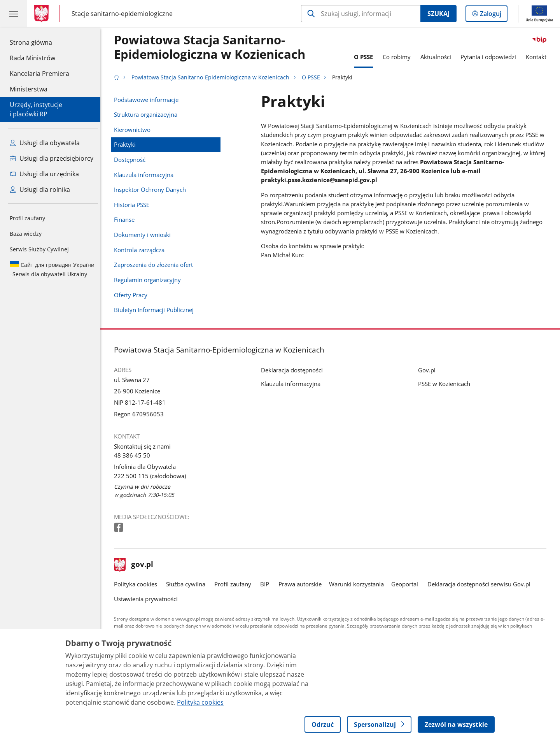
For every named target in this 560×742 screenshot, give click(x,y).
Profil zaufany (27, 218)
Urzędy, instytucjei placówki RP (36, 109)
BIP (267, 584)
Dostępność (132, 160)
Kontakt (538, 57)
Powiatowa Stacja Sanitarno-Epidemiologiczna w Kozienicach (212, 47)
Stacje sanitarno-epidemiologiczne (122, 14)
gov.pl (136, 565)
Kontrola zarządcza (141, 250)
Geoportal (407, 584)
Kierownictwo (134, 130)
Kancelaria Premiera (39, 74)
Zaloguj (493, 15)
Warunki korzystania (358, 584)
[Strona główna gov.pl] (43, 14)
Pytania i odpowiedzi (491, 57)
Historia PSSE (134, 205)
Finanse (126, 219)
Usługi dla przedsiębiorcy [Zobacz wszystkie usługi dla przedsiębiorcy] (52, 158)
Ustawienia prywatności (148, 599)
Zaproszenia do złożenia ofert (155, 265)
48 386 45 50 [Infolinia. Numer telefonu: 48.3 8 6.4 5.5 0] (134, 455)
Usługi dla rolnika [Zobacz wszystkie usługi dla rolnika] (40, 189)
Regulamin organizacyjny (149, 280)
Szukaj (438, 14)
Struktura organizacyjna (148, 114)
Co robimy (399, 57)
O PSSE (365, 57)
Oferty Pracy (133, 295)
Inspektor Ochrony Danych (152, 189)
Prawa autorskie (302, 584)
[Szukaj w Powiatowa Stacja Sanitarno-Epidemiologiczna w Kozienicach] (361, 14)
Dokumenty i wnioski (144, 235)
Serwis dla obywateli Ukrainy (52, 269)
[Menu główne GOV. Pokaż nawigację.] (14, 14)
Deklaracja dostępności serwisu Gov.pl (481, 584)
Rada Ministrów (32, 58)
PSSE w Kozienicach (446, 384)
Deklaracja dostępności (294, 370)
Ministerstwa (29, 89)
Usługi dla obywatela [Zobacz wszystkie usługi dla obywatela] (45, 143)
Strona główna (39, 42)
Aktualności (438, 57)
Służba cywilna (188, 584)
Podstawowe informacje (148, 100)
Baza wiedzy (26, 234)
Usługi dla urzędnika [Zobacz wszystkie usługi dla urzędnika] (44, 174)
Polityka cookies (137, 584)
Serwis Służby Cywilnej (39, 249)
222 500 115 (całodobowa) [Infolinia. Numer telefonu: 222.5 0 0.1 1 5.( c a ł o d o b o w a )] (152, 476)
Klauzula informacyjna (146, 175)
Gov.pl (429, 370)
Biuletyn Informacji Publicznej (156, 310)
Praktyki (127, 144)
